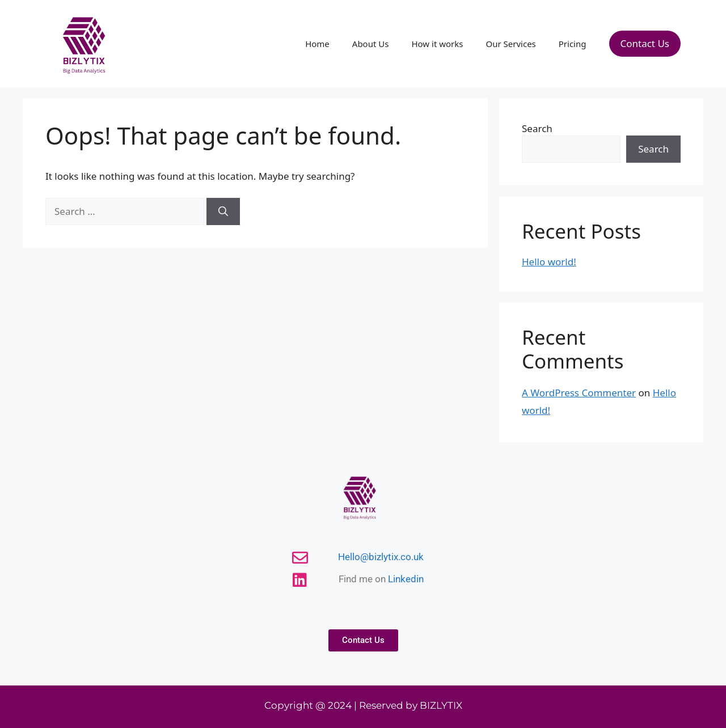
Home (317, 44)
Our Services (510, 44)
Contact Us (645, 43)
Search (537, 128)
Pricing (573, 44)
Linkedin (406, 579)
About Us (371, 44)
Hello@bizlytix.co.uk (381, 557)
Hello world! (549, 262)
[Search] (223, 211)
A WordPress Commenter (579, 393)
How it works (437, 44)
